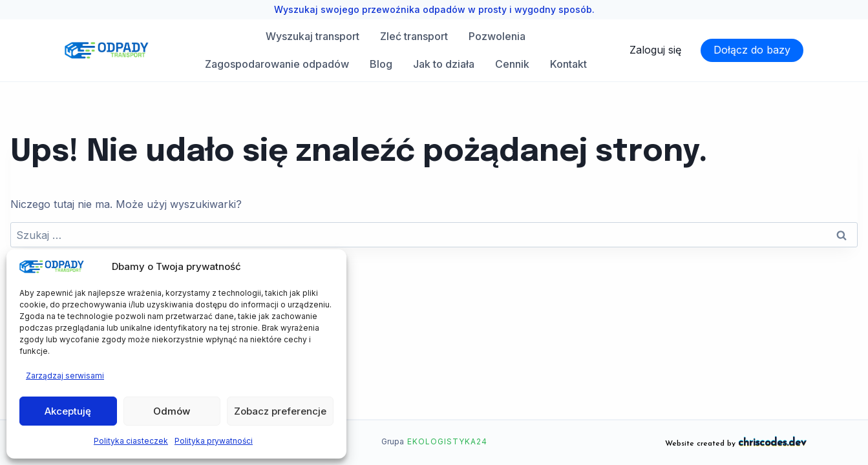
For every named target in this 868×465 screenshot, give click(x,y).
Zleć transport (414, 36)
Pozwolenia (497, 36)
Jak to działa (444, 64)
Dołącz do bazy (752, 50)
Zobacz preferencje (280, 411)
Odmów (172, 411)
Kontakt (568, 64)
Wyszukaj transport (312, 36)
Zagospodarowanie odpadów (277, 64)
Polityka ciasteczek (131, 441)
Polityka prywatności (214, 441)
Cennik (512, 64)
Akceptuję (68, 411)
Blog (381, 64)
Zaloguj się (655, 50)
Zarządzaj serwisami (65, 376)
